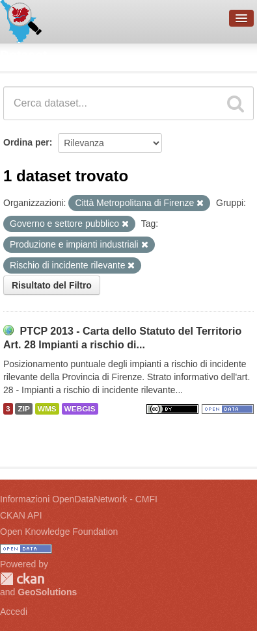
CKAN (22, 579)
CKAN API (21, 515)
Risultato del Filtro (52, 285)
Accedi (14, 612)
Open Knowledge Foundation (59, 532)
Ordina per (26, 142)
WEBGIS (80, 409)
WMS (47, 409)
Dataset (23, 55)
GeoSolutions (47, 592)
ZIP (23, 409)
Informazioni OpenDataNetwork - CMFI (79, 499)
